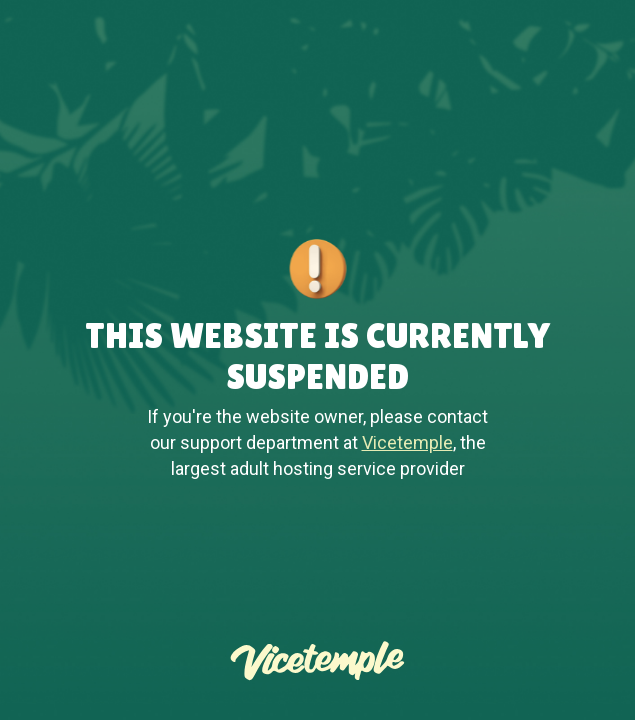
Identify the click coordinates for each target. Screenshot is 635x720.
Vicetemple (407, 442)
